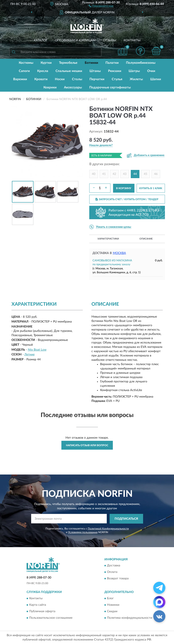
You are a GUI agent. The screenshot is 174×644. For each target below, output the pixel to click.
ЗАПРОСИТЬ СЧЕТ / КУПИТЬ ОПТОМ (127, 199)
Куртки (46, 63)
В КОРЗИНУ (124, 188)
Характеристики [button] (108, 239)
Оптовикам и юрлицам (75, 40)
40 (94, 174)
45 (145, 174)
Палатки (112, 63)
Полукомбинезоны (141, 63)
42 (114, 174)
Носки (60, 79)
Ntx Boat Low (37, 350)
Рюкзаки (115, 71)
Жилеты (136, 79)
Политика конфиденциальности (130, 618)
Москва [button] (119, 253)
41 (104, 174)
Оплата (112, 572)
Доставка (114, 566)
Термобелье (68, 63)
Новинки (113, 605)
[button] (101, 6)
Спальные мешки (69, 71)
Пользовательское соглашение (51, 618)
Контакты (132, 40)
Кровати (41, 79)
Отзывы (110, 40)
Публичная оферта (42, 611)
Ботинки (91, 63)
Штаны (95, 71)
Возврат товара (118, 579)
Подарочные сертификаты (110, 87)
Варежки (20, 79)
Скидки (112, 611)
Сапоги (24, 71)
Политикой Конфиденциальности (108, 529)
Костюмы (26, 63)
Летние (30, 355)
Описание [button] (146, 239)
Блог (110, 598)
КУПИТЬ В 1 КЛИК (151, 188)
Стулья (117, 79)
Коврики (50, 87)
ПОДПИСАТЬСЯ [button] (126, 519)
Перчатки (97, 79)
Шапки (156, 79)
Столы (77, 79)
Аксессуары (73, 87)
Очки (151, 71)
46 (156, 174)
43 (125, 174)
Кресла (43, 71)
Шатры (134, 71)
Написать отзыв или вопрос (87, 445)
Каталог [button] (41, 40)
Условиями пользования (83, 532)
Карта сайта (38, 605)
